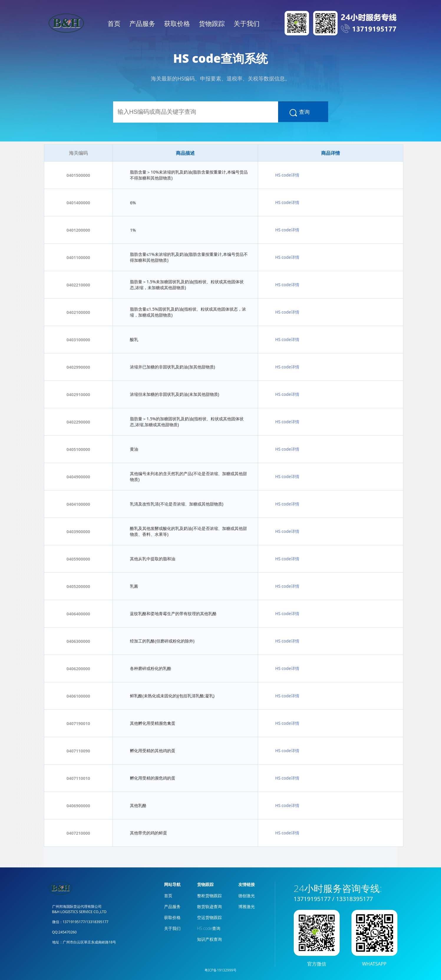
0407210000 (78, 833)
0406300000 (78, 641)
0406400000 (78, 614)
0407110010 (78, 778)
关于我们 (247, 23)
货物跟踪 (212, 23)
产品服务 (142, 23)
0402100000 (78, 312)
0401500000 (78, 175)
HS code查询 (209, 928)
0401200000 (78, 230)
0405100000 (78, 449)
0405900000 (78, 559)
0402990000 (78, 367)
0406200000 (78, 669)
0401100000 (78, 257)
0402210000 (78, 285)
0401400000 (78, 203)
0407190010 (78, 723)
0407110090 (78, 751)
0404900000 (78, 477)
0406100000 (78, 696)
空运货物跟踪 (209, 917)
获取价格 (177, 23)
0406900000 (78, 806)
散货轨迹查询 (209, 906)
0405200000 (78, 586)
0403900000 (78, 532)
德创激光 (247, 896)
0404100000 (78, 504)
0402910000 (78, 395)
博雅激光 (247, 906)
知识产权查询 (209, 939)
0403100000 (78, 340)
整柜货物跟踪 (209, 896)
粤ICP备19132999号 (221, 970)
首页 (114, 23)
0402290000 (78, 422)
